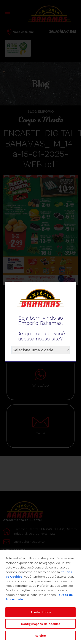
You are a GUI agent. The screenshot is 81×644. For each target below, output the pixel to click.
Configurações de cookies (40, 624)
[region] (40, 597)
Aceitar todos (41, 612)
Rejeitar (40, 636)
